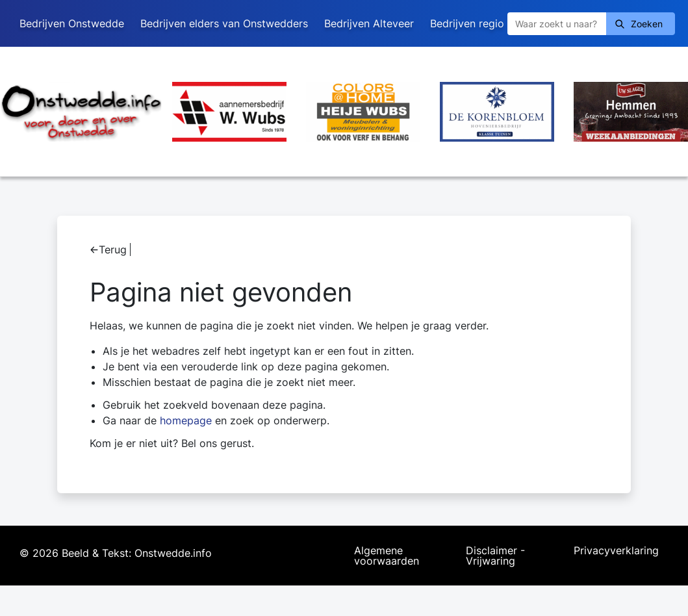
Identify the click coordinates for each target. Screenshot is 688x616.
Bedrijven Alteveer (369, 23)
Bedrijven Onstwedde (72, 23)
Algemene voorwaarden (387, 556)
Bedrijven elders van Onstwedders (224, 23)
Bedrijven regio (467, 23)
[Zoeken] (557, 24)
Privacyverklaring (616, 551)
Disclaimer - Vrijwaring (495, 556)
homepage (186, 420)
